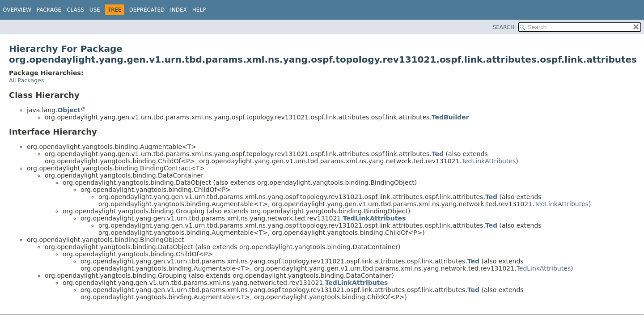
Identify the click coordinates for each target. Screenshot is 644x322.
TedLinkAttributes (489, 161)
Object (69, 110)
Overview (17, 10)
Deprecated (147, 10)
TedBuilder (450, 117)
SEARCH (504, 27)
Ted (438, 154)
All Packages (26, 80)
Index (178, 10)
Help (199, 10)
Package (49, 10)
